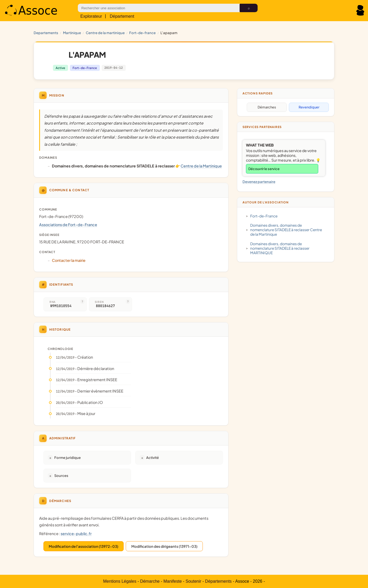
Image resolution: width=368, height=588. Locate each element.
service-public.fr (76, 534)
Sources (61, 475)
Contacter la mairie (69, 260)
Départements (219, 581)
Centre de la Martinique (105, 33)
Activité (152, 457)
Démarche (150, 581)
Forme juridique (68, 457)
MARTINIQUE (72, 33)
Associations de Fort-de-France (68, 225)
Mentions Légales (120, 581)
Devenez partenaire (259, 182)
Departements (46, 33)
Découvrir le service (264, 169)
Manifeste (172, 581)
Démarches (267, 107)
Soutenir (194, 581)
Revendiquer (309, 107)
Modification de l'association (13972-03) (84, 546)
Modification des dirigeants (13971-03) (164, 546)
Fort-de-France (142, 33)
